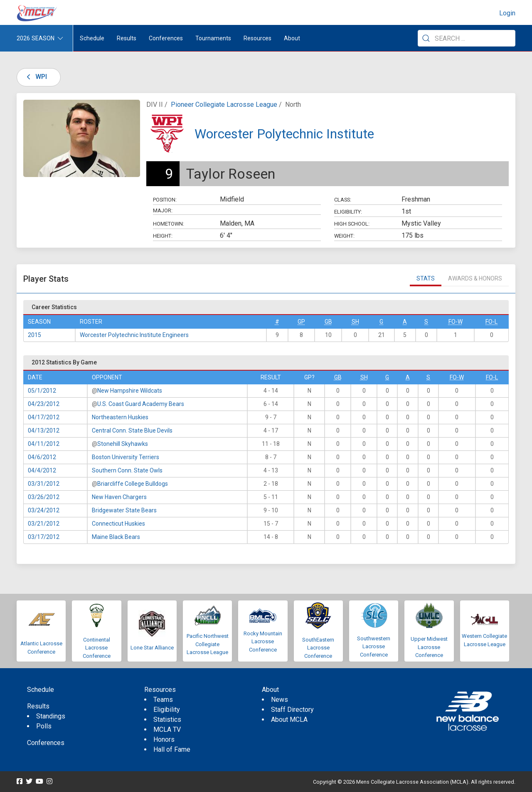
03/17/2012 (44, 537)
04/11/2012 (44, 444)
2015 (34, 335)
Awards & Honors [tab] (475, 278)
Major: (163, 210)
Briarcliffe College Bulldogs (133, 484)
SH (355, 322)
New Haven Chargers (119, 497)
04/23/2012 (44, 404)
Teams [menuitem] (163, 700)
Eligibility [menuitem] (167, 710)
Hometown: (169, 224)
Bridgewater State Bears (124, 510)
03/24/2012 (44, 510)
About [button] (292, 38)
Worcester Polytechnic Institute (284, 134)
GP (301, 322)
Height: (163, 236)
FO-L (491, 322)
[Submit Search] (426, 38)
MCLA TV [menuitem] (167, 729)
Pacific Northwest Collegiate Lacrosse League (208, 644)
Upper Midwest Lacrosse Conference (429, 647)
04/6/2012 (42, 457)
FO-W (456, 322)
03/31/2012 (44, 484)
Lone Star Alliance (152, 648)
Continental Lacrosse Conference (97, 648)
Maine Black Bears (116, 537)
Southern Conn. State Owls (127, 470)
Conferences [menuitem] (46, 743)
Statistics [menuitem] (167, 719)
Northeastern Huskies (120, 417)
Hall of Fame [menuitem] (172, 749)
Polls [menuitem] (44, 726)
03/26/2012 (44, 497)
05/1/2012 (42, 391)
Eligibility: (348, 212)
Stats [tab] (426, 278)
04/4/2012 (42, 470)
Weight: (344, 236)
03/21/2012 (44, 524)
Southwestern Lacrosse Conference (374, 647)
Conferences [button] (166, 38)
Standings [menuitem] (51, 716)
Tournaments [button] (213, 38)
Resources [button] (257, 38)
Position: (165, 200)
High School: (352, 224)
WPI (35, 77)
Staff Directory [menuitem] (292, 710)
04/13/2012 (44, 430)
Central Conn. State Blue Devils (132, 430)
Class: (343, 200)
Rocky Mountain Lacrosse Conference (263, 642)
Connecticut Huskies (118, 524)
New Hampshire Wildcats (130, 391)
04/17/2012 (44, 417)
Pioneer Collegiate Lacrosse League (224, 105)
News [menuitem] (280, 700)
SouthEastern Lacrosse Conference (318, 648)
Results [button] (127, 38)
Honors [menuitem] (164, 739)
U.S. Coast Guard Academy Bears (141, 404)
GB (328, 322)
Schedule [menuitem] (92, 38)
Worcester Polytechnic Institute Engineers (134, 335)
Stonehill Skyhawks (123, 444)
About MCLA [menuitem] (289, 719)
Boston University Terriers (126, 457)
